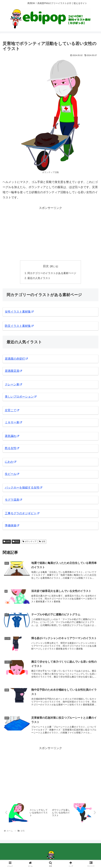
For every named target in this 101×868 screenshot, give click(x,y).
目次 (46, 266)
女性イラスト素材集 (19, 312)
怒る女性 (12, 449)
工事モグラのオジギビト (22, 514)
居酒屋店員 (13, 371)
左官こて (12, 411)
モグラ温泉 (13, 500)
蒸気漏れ (12, 436)
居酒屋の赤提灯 (16, 359)
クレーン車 (13, 385)
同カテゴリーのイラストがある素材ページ (52, 273)
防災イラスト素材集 (19, 326)
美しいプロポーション (21, 397)
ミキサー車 (13, 423)
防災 (16, 542)
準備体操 (12, 526)
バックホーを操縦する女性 (23, 488)
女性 (7, 542)
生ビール (12, 474)
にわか (11, 462)
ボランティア (30, 542)
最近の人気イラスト (39, 279)
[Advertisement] (51, 233)
